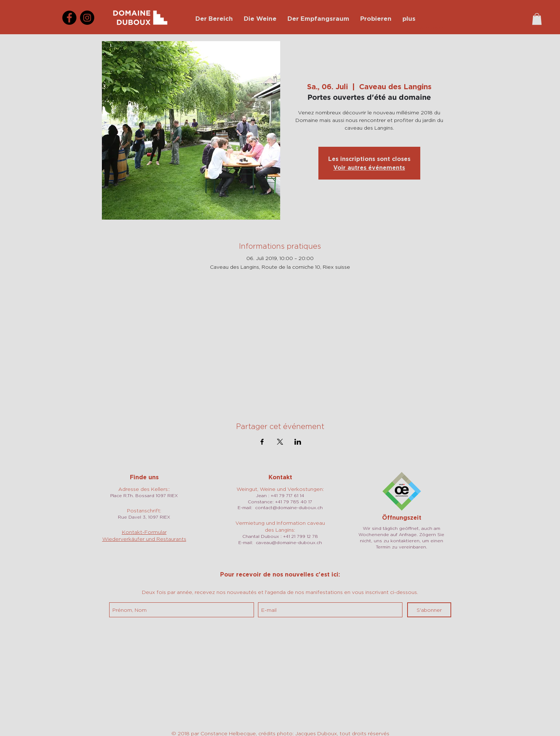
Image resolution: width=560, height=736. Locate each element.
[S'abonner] (429, 610)
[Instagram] (87, 18)
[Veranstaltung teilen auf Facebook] (262, 442)
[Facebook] (69, 18)
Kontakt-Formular (144, 532)
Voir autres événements (369, 168)
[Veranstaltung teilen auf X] (280, 442)
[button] (537, 19)
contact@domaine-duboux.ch (289, 507)
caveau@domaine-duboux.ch (289, 542)
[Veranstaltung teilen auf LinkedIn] (298, 442)
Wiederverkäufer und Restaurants (144, 539)
